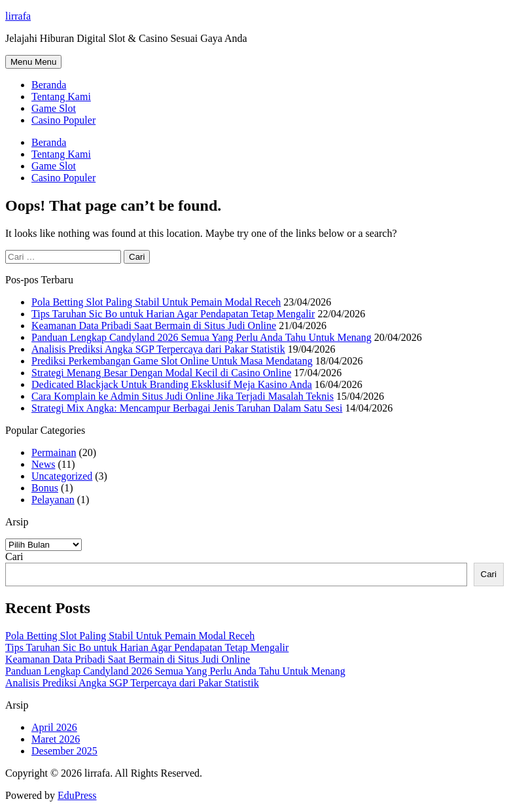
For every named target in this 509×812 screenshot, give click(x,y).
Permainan (54, 452)
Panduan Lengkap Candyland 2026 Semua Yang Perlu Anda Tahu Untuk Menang (202, 337)
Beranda (49, 85)
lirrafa (18, 16)
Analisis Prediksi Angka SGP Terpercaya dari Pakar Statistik (158, 349)
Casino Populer (63, 120)
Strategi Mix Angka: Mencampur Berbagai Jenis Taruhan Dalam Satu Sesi (187, 408)
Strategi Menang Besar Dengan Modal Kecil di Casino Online (161, 373)
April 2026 (54, 727)
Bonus (45, 488)
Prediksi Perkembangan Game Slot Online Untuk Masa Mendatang (172, 361)
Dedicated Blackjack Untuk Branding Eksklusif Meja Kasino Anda (172, 384)
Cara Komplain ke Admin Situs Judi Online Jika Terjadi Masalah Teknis (183, 396)
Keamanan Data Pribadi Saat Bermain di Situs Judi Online (154, 326)
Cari (14, 556)
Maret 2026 (56, 739)
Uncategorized (62, 476)
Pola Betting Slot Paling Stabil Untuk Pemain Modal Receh (156, 302)
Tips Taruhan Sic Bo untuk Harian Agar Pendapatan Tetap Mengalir (173, 314)
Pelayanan (53, 500)
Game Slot (54, 108)
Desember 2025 (64, 751)
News (43, 464)
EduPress (77, 795)
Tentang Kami (61, 97)
